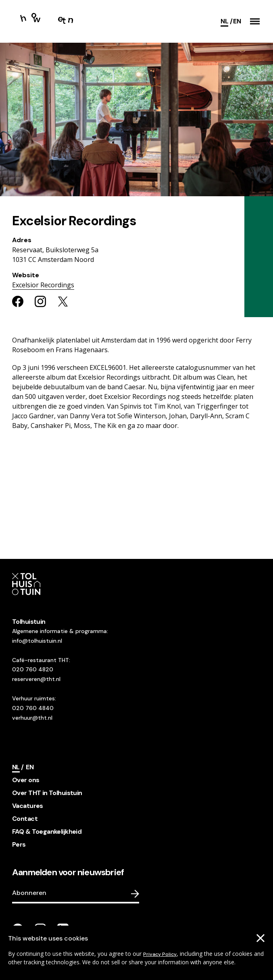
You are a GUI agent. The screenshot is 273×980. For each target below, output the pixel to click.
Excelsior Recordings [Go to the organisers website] (43, 285)
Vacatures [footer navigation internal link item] (28, 806)
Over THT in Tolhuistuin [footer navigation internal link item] (47, 793)
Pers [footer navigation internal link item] (19, 844)
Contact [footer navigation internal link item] (25, 819)
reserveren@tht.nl (36, 679)
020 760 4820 (33, 669)
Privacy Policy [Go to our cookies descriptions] (160, 954)
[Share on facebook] (18, 301)
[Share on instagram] (40, 301)
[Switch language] (237, 21)
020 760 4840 (33, 708)
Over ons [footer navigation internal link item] (26, 780)
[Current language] (226, 21)
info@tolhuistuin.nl (37, 641)
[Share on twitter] (63, 301)
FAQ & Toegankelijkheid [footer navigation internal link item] (47, 832)
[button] (255, 21)
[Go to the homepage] (48, 21)
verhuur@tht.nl (32, 718)
